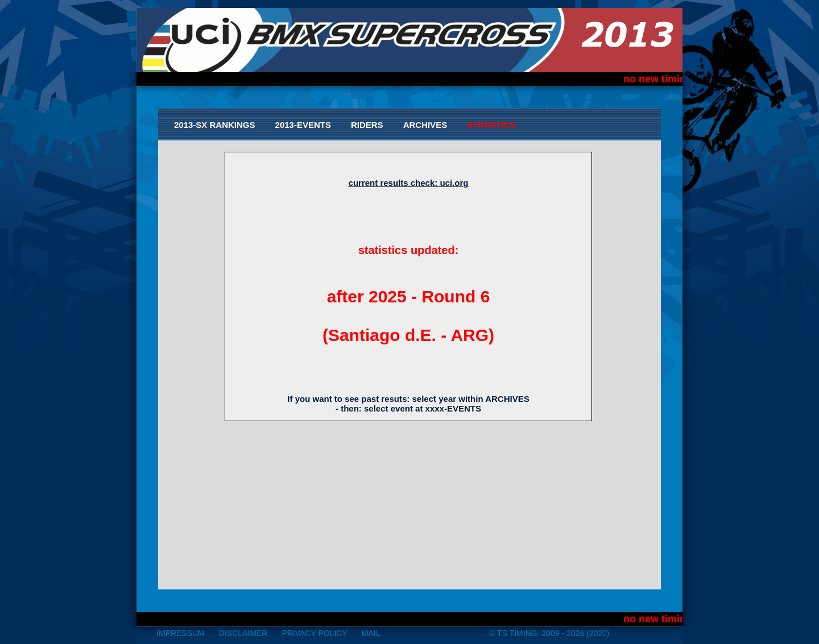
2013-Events (303, 125)
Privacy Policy (314, 633)
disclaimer (243, 633)
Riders (367, 125)
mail (371, 633)
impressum (181, 633)
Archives (425, 125)
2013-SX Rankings (215, 125)
